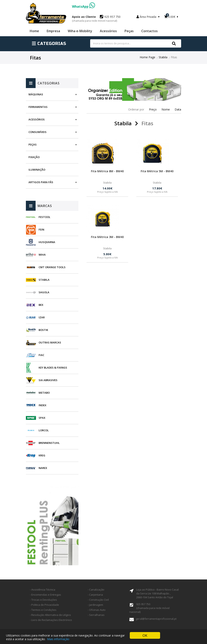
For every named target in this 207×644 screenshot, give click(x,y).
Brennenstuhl (49, 443)
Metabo (44, 393)
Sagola (44, 292)
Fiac (41, 355)
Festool (44, 217)
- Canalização (96, 590)
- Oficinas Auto (97, 610)
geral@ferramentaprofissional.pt (156, 619)
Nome (166, 109)
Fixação (34, 157)
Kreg (42, 455)
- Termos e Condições (43, 610)
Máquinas (36, 94)
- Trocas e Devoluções (43, 600)
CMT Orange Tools (52, 267)
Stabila (163, 57)
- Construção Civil (98, 600)
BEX (41, 305)
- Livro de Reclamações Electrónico (51, 620)
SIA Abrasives (48, 380)
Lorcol (44, 430)
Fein (41, 230)
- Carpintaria (95, 595)
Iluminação (37, 170)
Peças (129, 31)
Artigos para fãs (41, 182)
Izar (42, 317)
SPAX (42, 418)
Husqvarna (47, 242)
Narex (43, 468)
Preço (153, 109)
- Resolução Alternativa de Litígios (50, 615)
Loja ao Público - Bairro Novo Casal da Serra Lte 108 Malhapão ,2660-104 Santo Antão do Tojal (157, 593)
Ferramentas (38, 107)
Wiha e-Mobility (80, 31)
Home (34, 31)
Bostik (43, 330)
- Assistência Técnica (43, 590)
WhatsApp (83, 6)
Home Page (147, 57)
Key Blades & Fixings (53, 368)
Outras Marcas (50, 342)
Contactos (149, 31)
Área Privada (148, 17)
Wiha (42, 255)
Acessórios (108, 31)
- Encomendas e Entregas (45, 595)
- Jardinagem (95, 605)
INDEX (42, 405)
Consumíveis (37, 132)
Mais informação (58, 639)
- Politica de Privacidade (44, 605)
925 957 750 (96, 19)
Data (178, 109)
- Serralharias (96, 615)
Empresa (53, 31)
